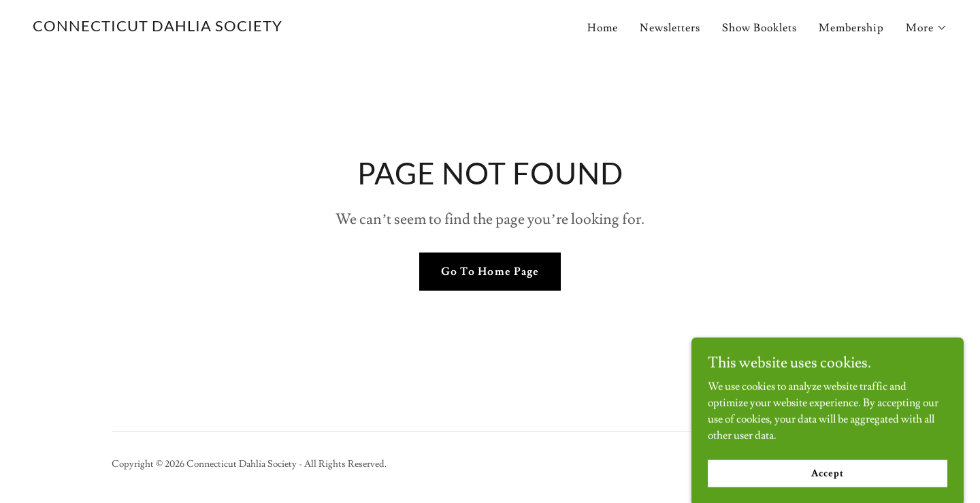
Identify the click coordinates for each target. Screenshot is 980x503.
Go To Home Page (490, 272)
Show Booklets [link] (759, 28)
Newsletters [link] (670, 28)
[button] (927, 28)
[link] (158, 28)
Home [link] (603, 28)
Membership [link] (851, 28)
